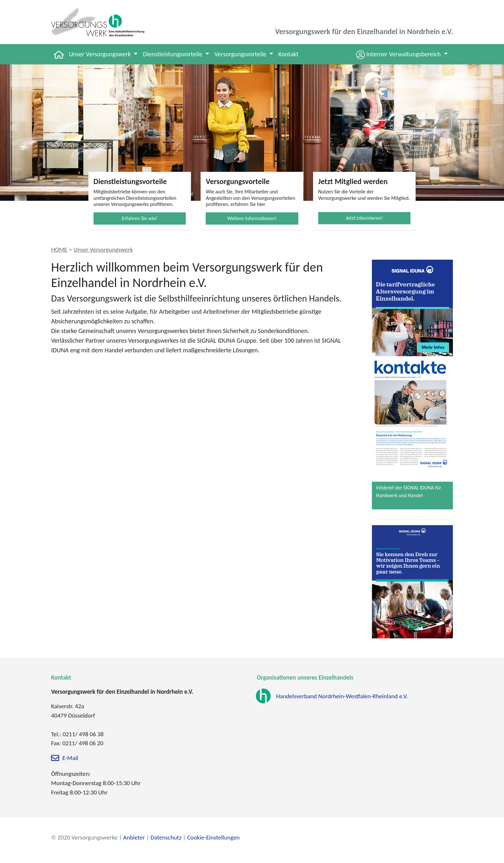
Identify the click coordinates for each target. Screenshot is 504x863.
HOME (59, 250)
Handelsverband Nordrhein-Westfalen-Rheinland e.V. (342, 696)
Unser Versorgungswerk (103, 250)
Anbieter (134, 837)
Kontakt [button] (288, 54)
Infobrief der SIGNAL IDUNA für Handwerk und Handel (409, 492)
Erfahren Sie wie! (139, 218)
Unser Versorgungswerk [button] (101, 54)
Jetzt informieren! (364, 218)
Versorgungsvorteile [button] (241, 54)
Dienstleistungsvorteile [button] (173, 54)
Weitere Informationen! (252, 218)
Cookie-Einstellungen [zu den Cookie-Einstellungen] (213, 837)
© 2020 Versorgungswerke (84, 837)
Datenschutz (166, 837)
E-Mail (70, 758)
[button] (402, 54)
